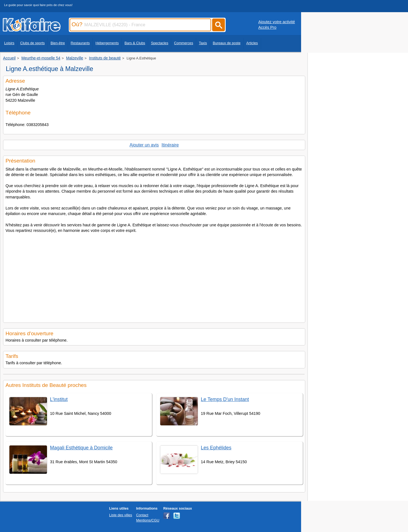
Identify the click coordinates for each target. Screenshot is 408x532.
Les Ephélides (216, 448)
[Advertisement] (154, 276)
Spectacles (160, 43)
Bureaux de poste (227, 43)
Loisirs (9, 43)
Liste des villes (121, 515)
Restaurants (80, 43)
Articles (252, 43)
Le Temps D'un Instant (225, 399)
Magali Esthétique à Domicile (81, 448)
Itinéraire (170, 145)
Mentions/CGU (148, 520)
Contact (142, 515)
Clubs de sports (32, 43)
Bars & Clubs (135, 43)
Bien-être (58, 43)
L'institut (59, 399)
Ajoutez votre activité (277, 22)
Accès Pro (267, 27)
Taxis (203, 43)
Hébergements (107, 43)
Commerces (184, 43)
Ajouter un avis (144, 145)
